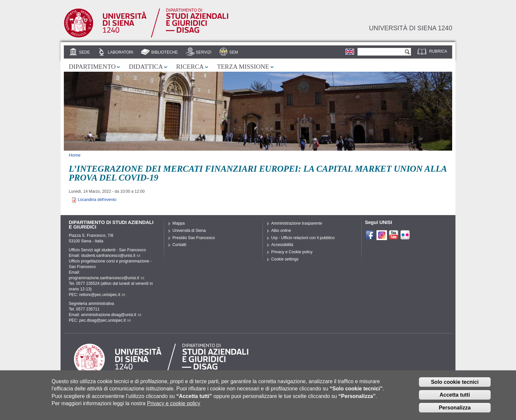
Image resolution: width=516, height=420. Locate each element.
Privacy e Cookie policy (292, 252)
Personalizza (455, 412)
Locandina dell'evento (97, 200)
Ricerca (190, 67)
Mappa (179, 223)
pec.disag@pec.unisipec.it (105, 320)
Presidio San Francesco (194, 238)
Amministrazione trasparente (297, 223)
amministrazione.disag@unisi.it (111, 315)
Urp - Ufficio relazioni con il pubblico (303, 238)
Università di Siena (189, 231)
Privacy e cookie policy (174, 408)
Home (75, 155)
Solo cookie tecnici (455, 387)
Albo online (281, 231)
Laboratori (121, 52)
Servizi (204, 52)
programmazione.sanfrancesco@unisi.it (106, 278)
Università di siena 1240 (411, 28)
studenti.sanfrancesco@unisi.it (111, 256)
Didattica (146, 67)
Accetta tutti (455, 399)
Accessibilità (282, 245)
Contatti (179, 245)
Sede (84, 52)
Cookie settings (285, 259)
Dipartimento (92, 67)
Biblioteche (165, 52)
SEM (234, 52)
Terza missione (243, 67)
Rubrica (438, 51)
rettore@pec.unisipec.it (102, 295)
